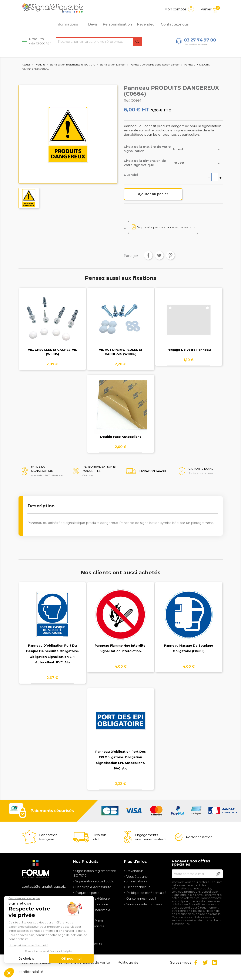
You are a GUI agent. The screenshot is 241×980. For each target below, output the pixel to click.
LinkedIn (215, 963)
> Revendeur (133, 871)
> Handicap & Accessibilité (92, 887)
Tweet (159, 255)
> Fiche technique (137, 887)
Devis (93, 24)
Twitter (205, 963)
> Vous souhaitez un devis (143, 904)
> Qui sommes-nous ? (140, 899)
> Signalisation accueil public (94, 881)
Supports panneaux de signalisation (166, 227)
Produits (40, 41)
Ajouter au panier (153, 194)
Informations (69, 24)
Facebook (196, 963)
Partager (148, 255)
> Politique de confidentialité (145, 893)
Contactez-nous (175, 24)
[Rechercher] (99, 42)
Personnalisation (117, 24)
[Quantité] (215, 177)
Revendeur (146, 24)
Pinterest (170, 255)
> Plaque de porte (86, 893)
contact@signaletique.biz (44, 887)
